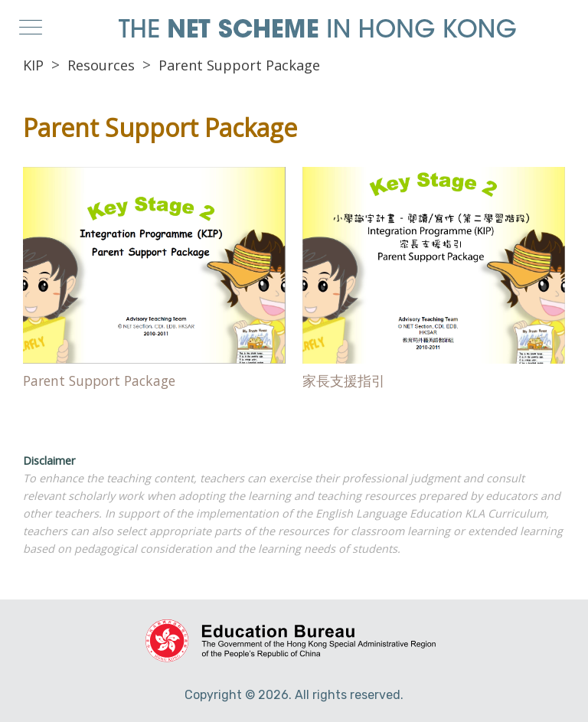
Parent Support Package (239, 65)
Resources (101, 65)
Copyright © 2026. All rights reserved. (294, 695)
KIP (33, 65)
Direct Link (154, 283)
